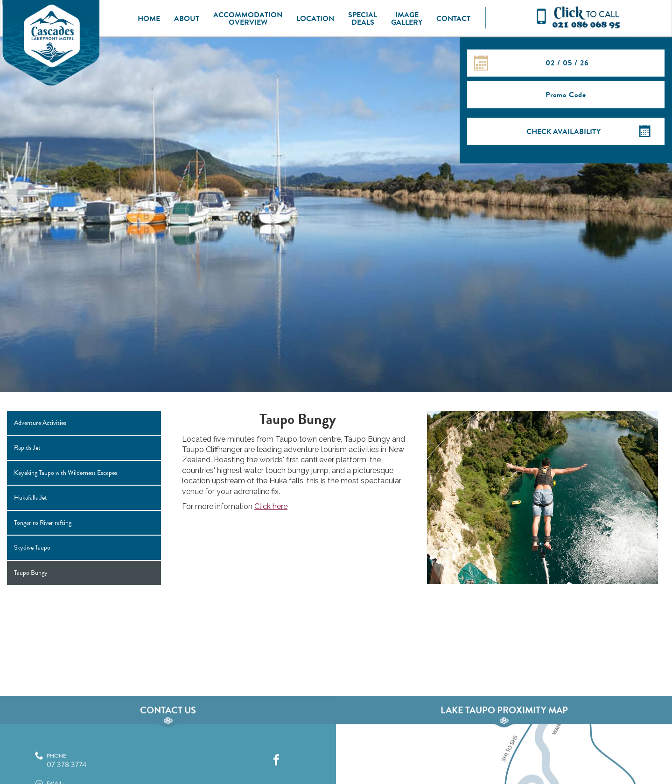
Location (315, 19)
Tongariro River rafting (43, 523)
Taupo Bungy (31, 573)
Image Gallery (407, 19)
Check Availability (563, 132)
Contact (453, 19)
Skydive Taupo (32, 547)
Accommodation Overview (248, 19)
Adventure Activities (40, 423)
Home (149, 19)
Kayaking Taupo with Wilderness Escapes (66, 473)
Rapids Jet (27, 448)
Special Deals (363, 19)
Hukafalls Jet (31, 498)
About (187, 19)
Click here (271, 506)
